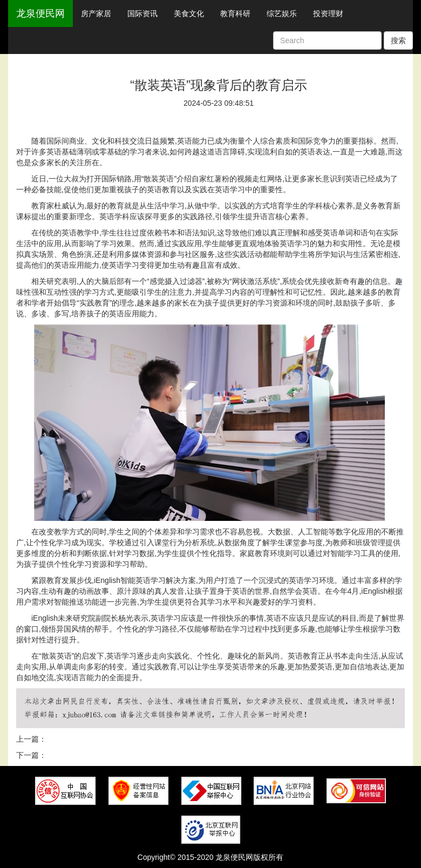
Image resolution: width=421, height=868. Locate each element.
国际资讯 (142, 13)
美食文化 (189, 13)
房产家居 (96, 13)
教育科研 (235, 13)
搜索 (398, 40)
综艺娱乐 (282, 13)
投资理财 (328, 13)
